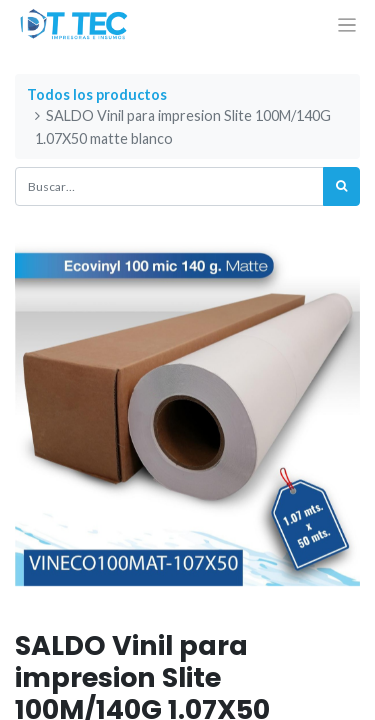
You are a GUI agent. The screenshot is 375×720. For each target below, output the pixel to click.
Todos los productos (97, 94)
